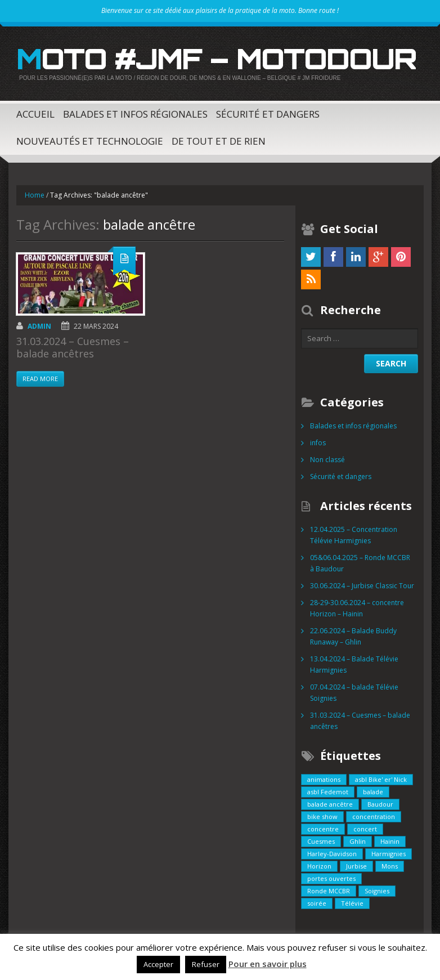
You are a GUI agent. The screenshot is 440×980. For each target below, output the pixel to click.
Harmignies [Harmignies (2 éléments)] (389, 854)
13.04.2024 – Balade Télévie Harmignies (354, 664)
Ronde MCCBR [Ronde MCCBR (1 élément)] (329, 891)
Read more (40, 379)
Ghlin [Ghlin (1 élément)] (358, 841)
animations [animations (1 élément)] (324, 779)
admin (39, 326)
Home (35, 195)
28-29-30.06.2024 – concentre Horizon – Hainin (357, 608)
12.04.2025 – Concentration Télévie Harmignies (354, 535)
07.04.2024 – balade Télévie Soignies (354, 693)
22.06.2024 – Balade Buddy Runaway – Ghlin (353, 636)
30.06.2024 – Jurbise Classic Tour (362, 586)
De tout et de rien (219, 141)
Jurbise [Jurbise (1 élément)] (356, 866)
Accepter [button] (158, 964)
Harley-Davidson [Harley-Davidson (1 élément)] (332, 854)
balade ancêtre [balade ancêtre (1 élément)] (330, 804)
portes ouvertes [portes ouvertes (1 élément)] (331, 878)
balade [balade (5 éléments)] (373, 792)
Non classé (327, 460)
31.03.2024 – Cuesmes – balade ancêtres (73, 347)
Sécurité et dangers (268, 114)
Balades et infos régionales (135, 114)
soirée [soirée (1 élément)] (317, 903)
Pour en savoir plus (268, 964)
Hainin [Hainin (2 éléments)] (390, 841)
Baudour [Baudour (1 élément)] (380, 804)
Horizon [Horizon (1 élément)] (319, 866)
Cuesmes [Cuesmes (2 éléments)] (321, 841)
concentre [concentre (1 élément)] (323, 829)
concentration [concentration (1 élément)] (374, 816)
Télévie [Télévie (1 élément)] (352, 903)
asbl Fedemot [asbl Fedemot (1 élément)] (328, 792)
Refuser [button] (206, 964)
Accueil (35, 114)
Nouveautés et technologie (90, 141)
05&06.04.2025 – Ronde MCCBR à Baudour (360, 563)
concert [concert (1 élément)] (365, 829)
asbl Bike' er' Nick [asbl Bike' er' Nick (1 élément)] (381, 779)
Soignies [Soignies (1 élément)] (377, 891)
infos (318, 443)
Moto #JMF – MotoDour (216, 59)
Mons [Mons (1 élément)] (390, 866)
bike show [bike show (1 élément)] (322, 816)
